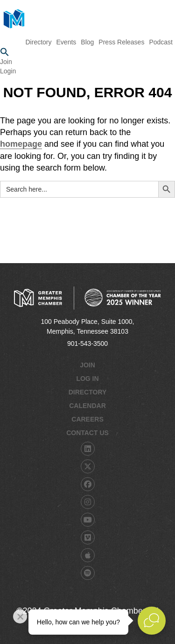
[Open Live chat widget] (152, 621)
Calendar (87, 406)
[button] (87, 52)
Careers (87, 419)
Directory (88, 392)
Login (8, 71)
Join (6, 62)
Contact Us (87, 433)
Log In (87, 379)
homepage (21, 144)
